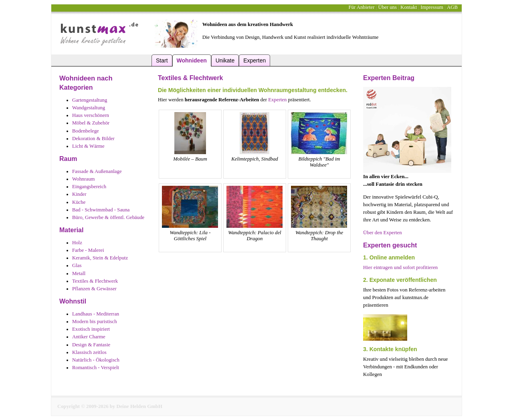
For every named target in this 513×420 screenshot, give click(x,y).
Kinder (79, 194)
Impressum (432, 7)
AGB (452, 7)
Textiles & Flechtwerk (95, 281)
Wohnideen (192, 60)
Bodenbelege (86, 131)
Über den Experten (383, 233)
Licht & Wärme (88, 146)
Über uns (387, 7)
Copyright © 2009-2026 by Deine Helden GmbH (110, 406)
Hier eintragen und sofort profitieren (400, 267)
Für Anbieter (361, 7)
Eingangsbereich (89, 187)
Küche (79, 202)
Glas (77, 265)
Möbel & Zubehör (91, 123)
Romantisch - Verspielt (96, 368)
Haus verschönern (91, 115)
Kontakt (409, 7)
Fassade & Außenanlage (97, 171)
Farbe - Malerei (88, 250)
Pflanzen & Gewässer (94, 289)
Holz (77, 243)
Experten (254, 60)
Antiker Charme (89, 337)
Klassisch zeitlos (89, 352)
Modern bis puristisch (95, 322)
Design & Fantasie (91, 345)
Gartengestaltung (90, 100)
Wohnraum (84, 179)
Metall (79, 273)
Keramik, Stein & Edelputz (100, 258)
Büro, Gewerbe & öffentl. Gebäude (108, 217)
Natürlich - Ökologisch (96, 360)
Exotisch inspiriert (91, 329)
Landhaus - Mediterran (96, 314)
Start (162, 60)
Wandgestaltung (89, 108)
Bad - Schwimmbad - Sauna (101, 210)
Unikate (225, 60)
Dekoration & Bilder (93, 139)
